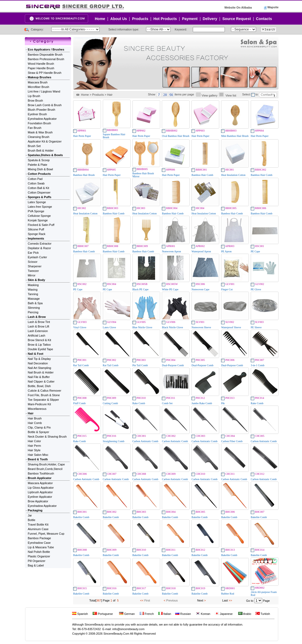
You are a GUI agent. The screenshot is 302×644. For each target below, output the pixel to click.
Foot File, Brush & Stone (44, 395)
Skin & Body (36, 280)
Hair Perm (34, 446)
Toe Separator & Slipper (43, 400)
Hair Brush (35, 418)
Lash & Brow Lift (38, 326)
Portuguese (103, 614)
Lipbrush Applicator (40, 492)
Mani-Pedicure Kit (39, 404)
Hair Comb (35, 423)
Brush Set (34, 146)
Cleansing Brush (39, 137)
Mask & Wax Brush (40, 132)
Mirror (32, 275)
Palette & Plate (38, 165)
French (147, 614)
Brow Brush (35, 101)
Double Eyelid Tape (40, 349)
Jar (30, 515)
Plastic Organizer (39, 556)
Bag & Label (36, 565)
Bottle (32, 520)
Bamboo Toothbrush (41, 473)
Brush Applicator (40, 478)
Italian (165, 614)
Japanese (224, 614)
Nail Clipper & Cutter (41, 381)
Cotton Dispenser (39, 192)
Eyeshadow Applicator (42, 119)
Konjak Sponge (38, 220)
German (127, 614)
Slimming (34, 308)
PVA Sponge (36, 211)
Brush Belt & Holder (41, 151)
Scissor (33, 262)
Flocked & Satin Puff (41, 225)
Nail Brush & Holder (41, 372)
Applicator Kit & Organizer (45, 141)
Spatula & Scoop (39, 160)
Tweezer (33, 271)
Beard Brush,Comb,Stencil (45, 469)
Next (200, 600)
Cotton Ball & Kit (38, 188)
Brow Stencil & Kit (39, 340)
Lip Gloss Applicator (41, 488)
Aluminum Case (38, 529)
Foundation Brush (39, 123)
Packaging (35, 510)
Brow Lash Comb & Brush (45, 105)
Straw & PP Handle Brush (45, 73)
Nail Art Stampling (39, 368)
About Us (119, 19)
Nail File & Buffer (39, 377)
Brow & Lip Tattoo (39, 345)
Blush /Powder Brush (42, 110)
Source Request (237, 19)
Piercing (33, 312)
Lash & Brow (37, 317)
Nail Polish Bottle (39, 552)
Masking (33, 285)
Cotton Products (39, 174)
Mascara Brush (38, 82)
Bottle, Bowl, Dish (39, 386)
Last (225, 600)
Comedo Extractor (40, 244)
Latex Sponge (37, 202)
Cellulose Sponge (39, 216)
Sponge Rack (37, 234)
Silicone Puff (36, 229)
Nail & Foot (36, 354)
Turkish (263, 614)
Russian (183, 614)
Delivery (210, 19)
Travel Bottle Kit (38, 525)
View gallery (209, 95)
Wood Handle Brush (41, 64)
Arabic (245, 614)
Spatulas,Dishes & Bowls (45, 155)
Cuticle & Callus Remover (44, 391)
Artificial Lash (36, 336)
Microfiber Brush (38, 87)
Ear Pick (33, 253)
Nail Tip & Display (39, 359)
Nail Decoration (38, 363)
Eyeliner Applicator (40, 497)
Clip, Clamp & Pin (39, 427)
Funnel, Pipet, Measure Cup (46, 534)
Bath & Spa (35, 303)
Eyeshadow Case (39, 543)
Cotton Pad (35, 179)
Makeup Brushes (40, 77)
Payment (190, 19)
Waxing (33, 290)
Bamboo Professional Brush (46, 59)
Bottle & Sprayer (38, 432)
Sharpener (35, 266)
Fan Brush (35, 128)
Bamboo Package (39, 538)
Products (140, 19)
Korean (203, 614)
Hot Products (165, 19)
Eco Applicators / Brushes (46, 49)
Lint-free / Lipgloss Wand (44, 91)
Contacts (264, 19)
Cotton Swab (36, 183)
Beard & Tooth (38, 459)
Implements (36, 238)
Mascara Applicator (40, 483)
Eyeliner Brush (37, 114)
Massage (34, 299)
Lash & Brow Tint (39, 322)
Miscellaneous (37, 409)
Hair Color (34, 441)
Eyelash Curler (37, 257)
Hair (31, 413)
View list (231, 95)
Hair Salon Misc (38, 455)
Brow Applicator (38, 501)
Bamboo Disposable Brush (45, 55)
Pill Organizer (37, 561)
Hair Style (34, 450)
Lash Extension (38, 331)
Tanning (33, 294)
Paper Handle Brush (41, 68)
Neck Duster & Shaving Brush (47, 437)
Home (100, 19)
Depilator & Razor (39, 248)
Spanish (80, 614)
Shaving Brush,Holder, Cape (46, 464)
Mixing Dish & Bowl (40, 169)
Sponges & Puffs (40, 197)
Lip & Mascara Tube (41, 547)
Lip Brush (34, 96)
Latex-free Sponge (40, 207)
